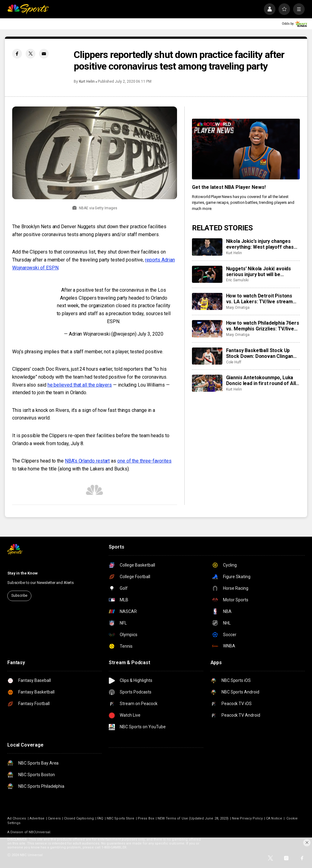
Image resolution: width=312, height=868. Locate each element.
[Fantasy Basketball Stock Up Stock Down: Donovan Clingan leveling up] (207, 356)
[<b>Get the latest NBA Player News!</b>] (246, 149)
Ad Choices (17, 818)
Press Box (146, 818)
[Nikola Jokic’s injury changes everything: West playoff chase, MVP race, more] (207, 247)
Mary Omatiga (238, 308)
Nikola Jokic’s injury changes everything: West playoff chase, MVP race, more (262, 244)
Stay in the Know (23, 573)
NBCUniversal (40, 832)
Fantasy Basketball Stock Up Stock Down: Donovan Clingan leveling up (260, 353)
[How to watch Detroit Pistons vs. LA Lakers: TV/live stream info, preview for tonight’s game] (207, 301)
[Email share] (44, 54)
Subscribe (19, 596)
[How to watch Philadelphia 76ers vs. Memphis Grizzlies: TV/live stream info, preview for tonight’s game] (207, 329)
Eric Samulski (237, 280)
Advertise (37, 818)
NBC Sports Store (121, 818)
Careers (54, 818)
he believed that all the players (80, 385)
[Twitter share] (30, 54)
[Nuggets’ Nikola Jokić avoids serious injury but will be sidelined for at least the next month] (207, 274)
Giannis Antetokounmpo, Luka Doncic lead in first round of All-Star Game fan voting (262, 380)
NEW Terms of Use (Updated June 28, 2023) (193, 818)
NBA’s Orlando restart (87, 461)
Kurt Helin (87, 81)
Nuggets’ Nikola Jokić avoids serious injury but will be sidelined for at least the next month (259, 272)
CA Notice (274, 818)
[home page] (28, 9)
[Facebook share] (17, 54)
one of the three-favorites (144, 461)
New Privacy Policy (247, 818)
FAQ (100, 818)
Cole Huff (234, 362)
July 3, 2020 (150, 334)
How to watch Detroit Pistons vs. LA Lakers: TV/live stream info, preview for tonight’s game (262, 299)
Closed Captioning (79, 818)
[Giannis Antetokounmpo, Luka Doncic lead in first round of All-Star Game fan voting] (207, 383)
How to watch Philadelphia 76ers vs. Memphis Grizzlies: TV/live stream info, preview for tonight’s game (263, 326)
